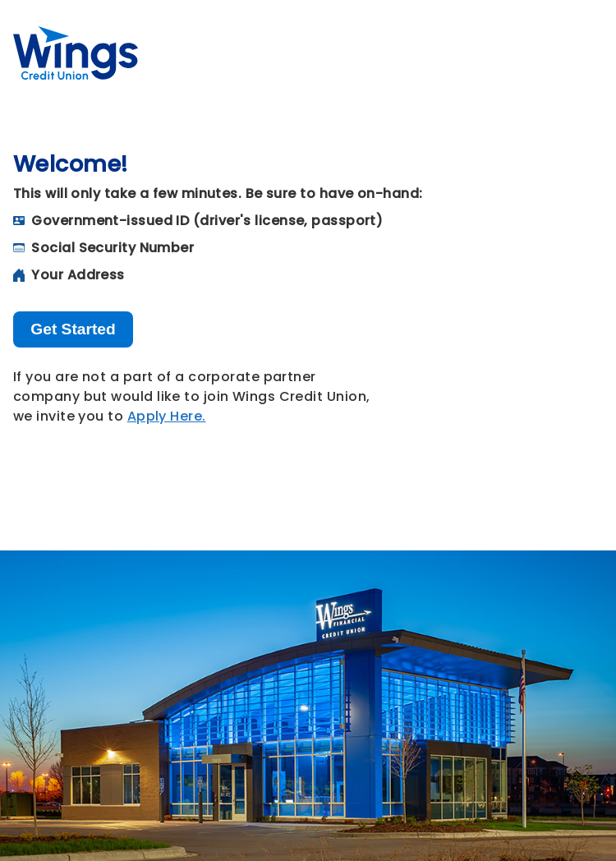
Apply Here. (167, 416)
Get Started (73, 329)
